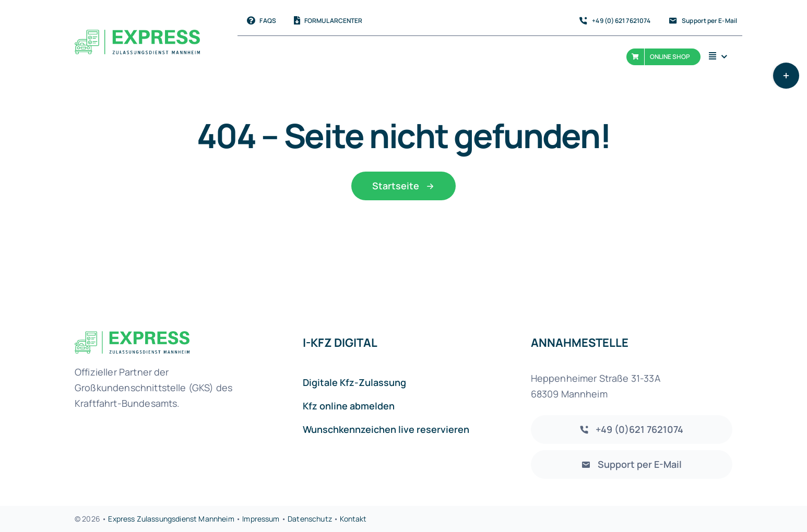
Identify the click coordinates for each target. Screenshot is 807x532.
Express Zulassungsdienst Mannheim (172, 519)
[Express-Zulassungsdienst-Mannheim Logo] (137, 35)
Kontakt (353, 519)
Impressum (261, 519)
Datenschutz (310, 519)
